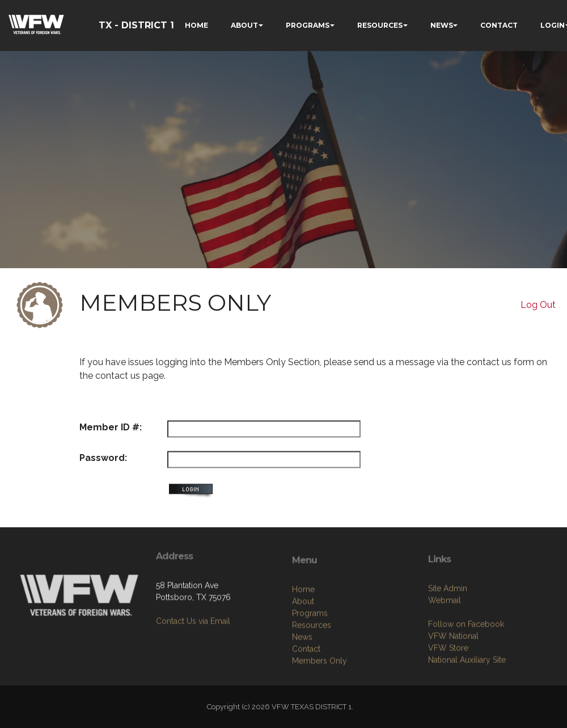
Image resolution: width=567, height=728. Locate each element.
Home (303, 635)
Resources (312, 671)
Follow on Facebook (466, 666)
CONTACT (499, 25)
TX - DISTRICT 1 (136, 25)
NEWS (442, 25)
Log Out (538, 305)
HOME (196, 25)
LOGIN (553, 25)
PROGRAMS (308, 25)
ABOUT (244, 25)
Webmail (445, 642)
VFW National (453, 678)
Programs (310, 659)
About (303, 647)
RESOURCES (380, 25)
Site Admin (448, 630)
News (302, 683)
